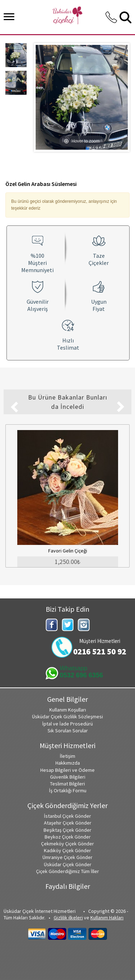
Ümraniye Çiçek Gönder (67, 857)
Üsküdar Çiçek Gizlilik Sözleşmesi (67, 717)
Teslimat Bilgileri (67, 784)
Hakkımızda (68, 763)
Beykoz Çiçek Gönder (68, 837)
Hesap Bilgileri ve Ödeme (67, 770)
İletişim (67, 756)
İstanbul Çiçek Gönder (67, 816)
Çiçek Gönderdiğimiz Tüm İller (67, 871)
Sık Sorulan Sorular (68, 731)
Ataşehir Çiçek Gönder (68, 823)
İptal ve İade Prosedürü (67, 724)
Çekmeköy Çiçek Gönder (67, 844)
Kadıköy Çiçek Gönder (67, 850)
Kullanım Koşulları (68, 710)
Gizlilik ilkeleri (68, 918)
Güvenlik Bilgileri (68, 777)
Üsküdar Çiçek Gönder (68, 864)
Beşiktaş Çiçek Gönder (67, 830)
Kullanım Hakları (107, 918)
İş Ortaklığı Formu (68, 790)
